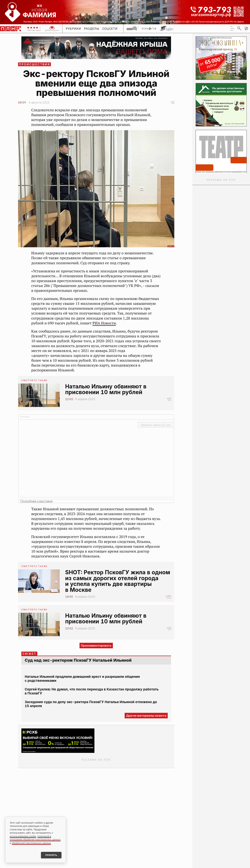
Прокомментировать (96, 646)
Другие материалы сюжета (146, 716)
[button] (246, 28)
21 (169, 597)
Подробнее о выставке (36, 501)
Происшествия (34, 64)
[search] (239, 28)
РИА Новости (104, 323)
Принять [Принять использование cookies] (50, 855)
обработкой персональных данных (31, 843)
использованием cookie (23, 836)
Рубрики (74, 29)
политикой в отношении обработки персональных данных (35, 837)
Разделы (92, 29)
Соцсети (110, 29)
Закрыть (156, 425)
